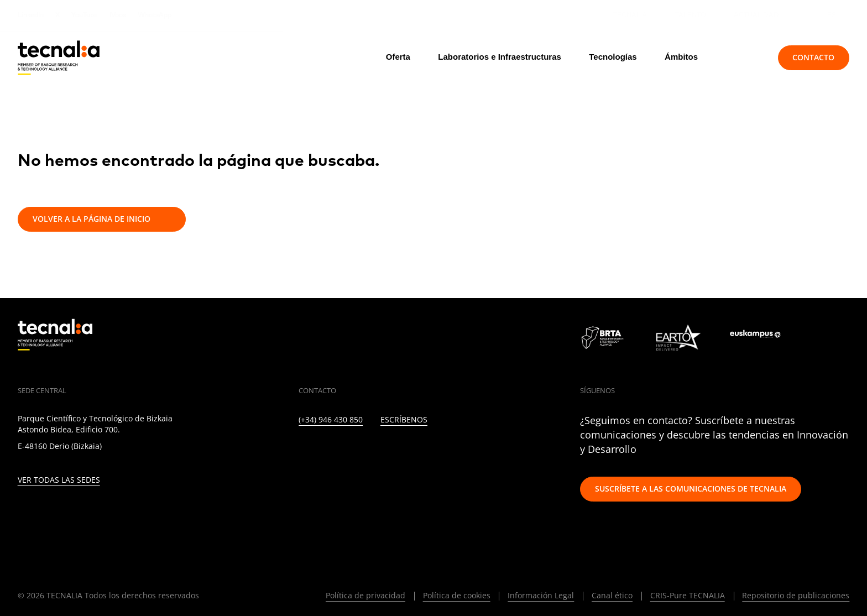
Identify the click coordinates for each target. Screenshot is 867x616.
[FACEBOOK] (374, 452)
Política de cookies (457, 595)
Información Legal (541, 595)
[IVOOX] (446, 452)
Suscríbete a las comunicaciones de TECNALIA (691, 489)
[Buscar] (744, 58)
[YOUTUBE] (398, 452)
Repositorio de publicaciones (796, 595)
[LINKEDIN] (302, 452)
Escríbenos (404, 420)
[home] (59, 58)
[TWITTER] (326, 452)
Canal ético (612, 595)
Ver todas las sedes (59, 480)
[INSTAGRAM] (350, 452)
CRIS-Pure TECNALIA (688, 595)
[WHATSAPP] (470, 452)
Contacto (813, 57)
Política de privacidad (365, 595)
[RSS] (422, 452)
